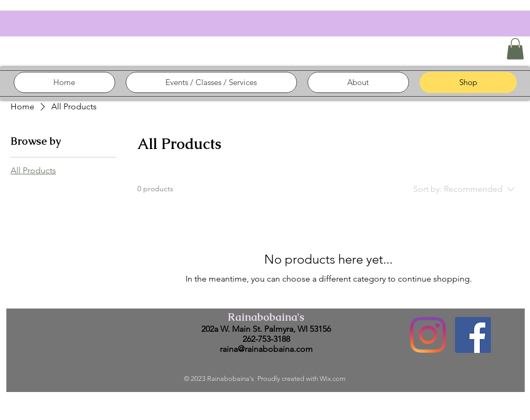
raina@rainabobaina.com (266, 349)
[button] (515, 49)
